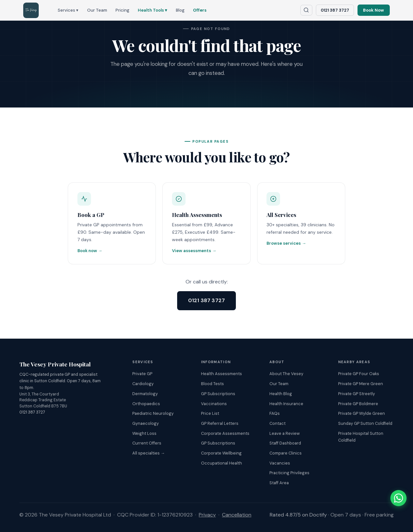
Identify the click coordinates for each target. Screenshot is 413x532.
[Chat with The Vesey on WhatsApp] (398, 498)
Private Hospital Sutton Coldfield (361, 437)
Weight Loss (144, 433)
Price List (210, 414)
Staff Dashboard (285, 443)
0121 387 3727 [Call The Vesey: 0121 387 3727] (335, 10)
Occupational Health (222, 463)
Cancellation (237, 515)
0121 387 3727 (206, 300)
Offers (200, 10)
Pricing (122, 10)
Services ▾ (68, 10)
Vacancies (280, 463)
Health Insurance (286, 404)
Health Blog (281, 394)
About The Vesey (286, 374)
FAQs (275, 414)
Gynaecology (146, 423)
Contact (277, 423)
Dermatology (145, 394)
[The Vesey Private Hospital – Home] (31, 10)
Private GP (142, 374)
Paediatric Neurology (153, 414)
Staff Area (279, 483)
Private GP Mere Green (361, 384)
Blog (180, 10)
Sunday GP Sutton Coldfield (365, 423)
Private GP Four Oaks (359, 374)
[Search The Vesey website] (307, 10)
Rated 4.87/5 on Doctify (298, 515)
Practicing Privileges (289, 473)
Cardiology (143, 384)
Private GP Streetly (357, 394)
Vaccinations (214, 404)
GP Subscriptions (218, 394)
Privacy (207, 515)
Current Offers (147, 443)
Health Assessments (222, 374)
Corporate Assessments (225, 433)
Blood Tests (212, 384)
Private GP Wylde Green (362, 414)
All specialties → (149, 453)
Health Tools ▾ (152, 10)
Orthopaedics (146, 404)
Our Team (97, 10)
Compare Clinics (286, 453)
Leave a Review (285, 433)
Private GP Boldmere (358, 404)
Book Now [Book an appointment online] (373, 10)
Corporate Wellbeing (221, 453)
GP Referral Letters (220, 423)
